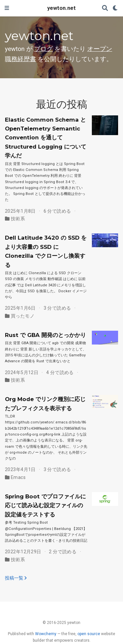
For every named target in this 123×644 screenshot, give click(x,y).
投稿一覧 (16, 578)
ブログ (43, 49)
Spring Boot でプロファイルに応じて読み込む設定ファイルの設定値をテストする (45, 505)
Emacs (18, 477)
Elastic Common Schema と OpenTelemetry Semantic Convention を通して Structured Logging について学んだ (46, 138)
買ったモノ (23, 316)
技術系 (18, 219)
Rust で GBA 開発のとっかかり (45, 335)
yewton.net (61, 8)
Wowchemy (46, 634)
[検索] (105, 8)
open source (89, 634)
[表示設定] (115, 8)
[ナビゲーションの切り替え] (7, 8)
